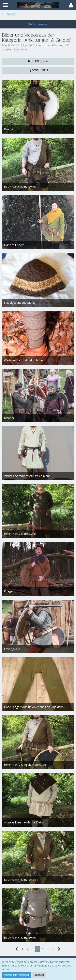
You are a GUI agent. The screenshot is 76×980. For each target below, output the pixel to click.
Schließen (39, 975)
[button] (5, 5)
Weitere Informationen (17, 975)
